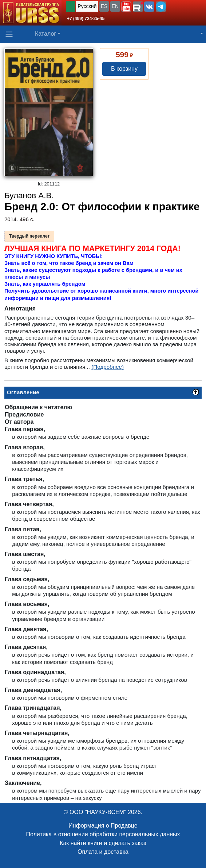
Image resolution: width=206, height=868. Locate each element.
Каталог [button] (45, 34)
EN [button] (115, 6)
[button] (126, 7)
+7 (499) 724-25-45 (86, 19)
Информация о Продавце (103, 826)
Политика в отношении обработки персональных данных (103, 834)
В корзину (124, 69)
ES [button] (104, 6)
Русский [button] (87, 6)
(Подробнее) (108, 367)
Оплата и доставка (103, 852)
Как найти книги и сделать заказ (103, 843)
